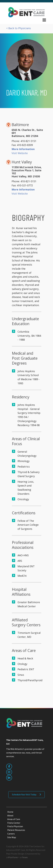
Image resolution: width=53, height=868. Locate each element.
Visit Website (20, 153)
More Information (23, 149)
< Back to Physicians (19, 28)
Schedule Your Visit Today (24, 794)
